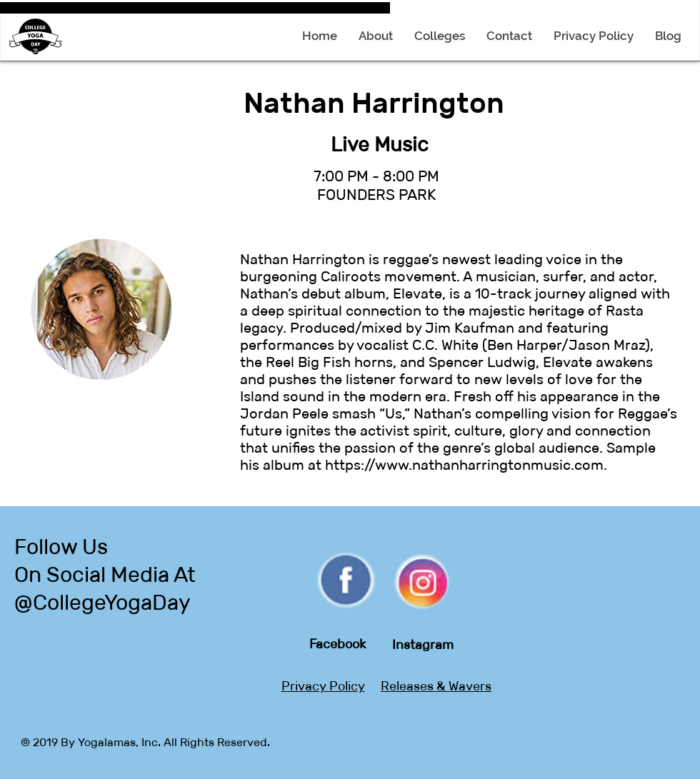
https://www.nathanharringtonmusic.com (464, 465)
